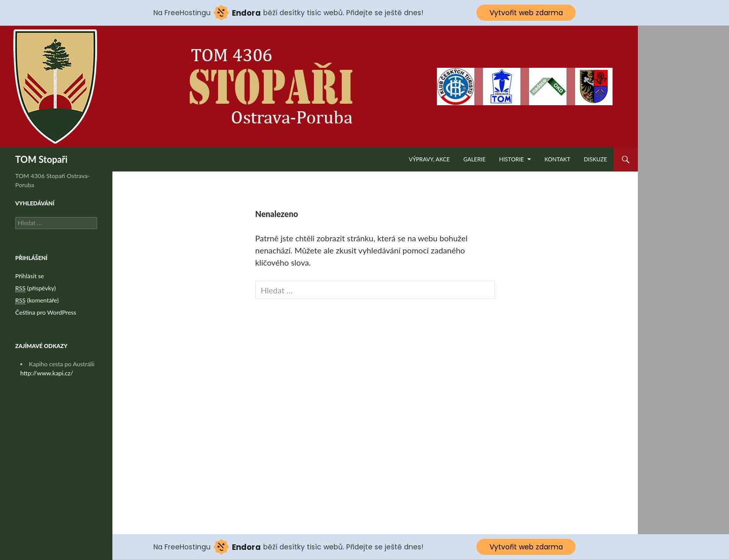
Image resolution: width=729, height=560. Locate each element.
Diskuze (595, 159)
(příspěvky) (35, 288)
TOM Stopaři (41, 159)
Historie (512, 159)
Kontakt (557, 159)
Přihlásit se (30, 276)
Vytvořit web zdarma (526, 13)
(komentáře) (37, 300)
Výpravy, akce (429, 159)
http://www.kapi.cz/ (47, 373)
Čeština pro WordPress (46, 312)
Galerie (474, 159)
